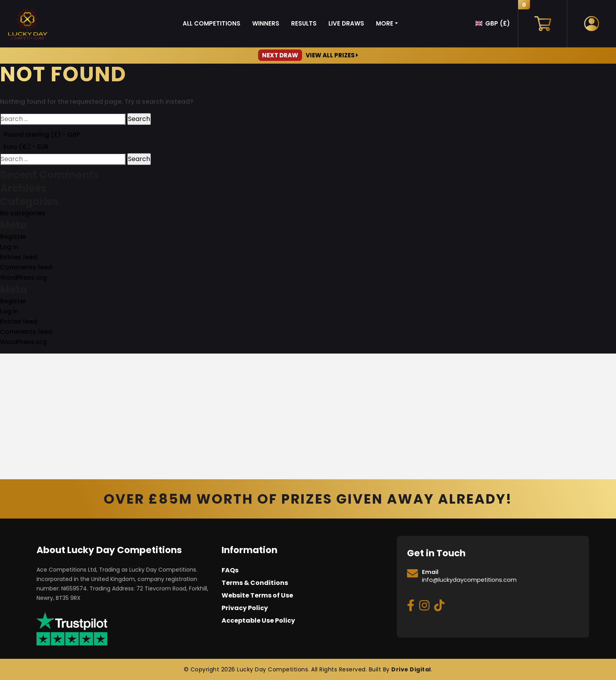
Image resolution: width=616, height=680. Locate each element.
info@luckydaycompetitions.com (469, 580)
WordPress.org (23, 278)
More (385, 23)
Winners (266, 23)
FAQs (230, 570)
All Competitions (212, 23)
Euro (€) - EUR (26, 147)
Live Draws (346, 23)
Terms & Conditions (255, 583)
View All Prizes (308, 55)
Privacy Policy (245, 608)
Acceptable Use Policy (258, 620)
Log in (9, 247)
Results (304, 23)
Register (13, 237)
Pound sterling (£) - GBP (42, 135)
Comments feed (26, 267)
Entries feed (19, 257)
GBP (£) (498, 23)
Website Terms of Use (257, 595)
